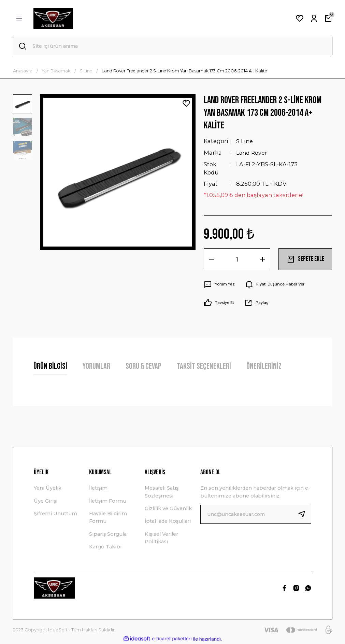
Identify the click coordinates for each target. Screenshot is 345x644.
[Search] (173, 46)
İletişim (98, 488)
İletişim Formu (108, 501)
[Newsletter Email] (256, 515)
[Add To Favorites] (186, 104)
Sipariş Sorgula (108, 534)
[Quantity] (237, 260)
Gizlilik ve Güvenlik (168, 509)
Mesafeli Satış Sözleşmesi (162, 492)
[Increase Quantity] (262, 260)
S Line (245, 142)
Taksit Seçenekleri (204, 367)
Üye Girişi (46, 501)
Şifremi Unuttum (55, 514)
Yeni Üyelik (48, 488)
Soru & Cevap (143, 367)
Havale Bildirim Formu (108, 518)
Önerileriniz (264, 367)
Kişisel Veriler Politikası (161, 538)
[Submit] (304, 515)
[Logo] (53, 18)
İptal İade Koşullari (168, 521)
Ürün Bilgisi (50, 367)
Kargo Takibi (105, 547)
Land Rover (252, 153)
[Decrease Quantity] (212, 260)
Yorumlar (96, 367)
